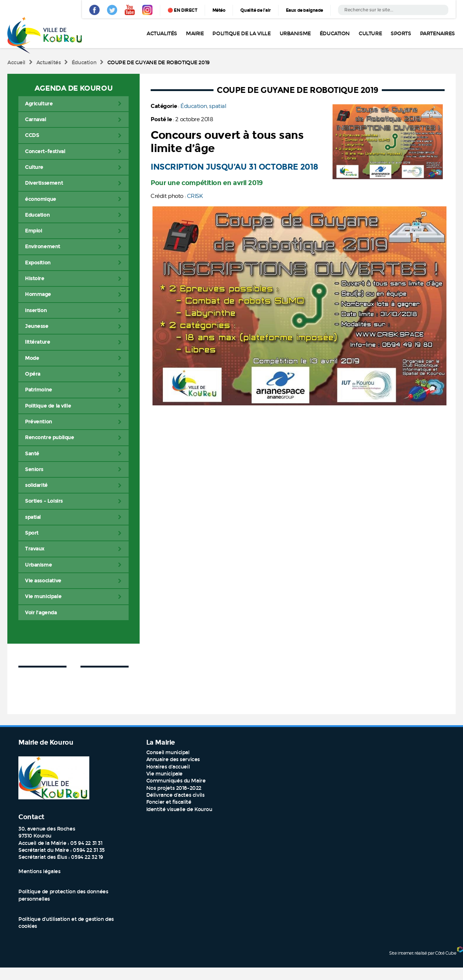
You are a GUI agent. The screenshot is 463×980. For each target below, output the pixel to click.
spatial (218, 106)
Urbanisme (295, 34)
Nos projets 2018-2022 (174, 788)
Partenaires (437, 34)
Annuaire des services (173, 760)
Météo (219, 10)
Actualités (162, 34)
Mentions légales (39, 871)
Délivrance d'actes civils (175, 795)
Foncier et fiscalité (169, 802)
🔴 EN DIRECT (182, 10)
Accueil (16, 63)
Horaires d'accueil (168, 767)
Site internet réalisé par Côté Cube (423, 953)
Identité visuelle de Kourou (179, 809)
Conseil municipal (168, 753)
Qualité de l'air (255, 10)
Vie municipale (164, 774)
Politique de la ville (241, 34)
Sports (401, 34)
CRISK (195, 196)
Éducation (335, 34)
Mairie (195, 34)
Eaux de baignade (304, 10)
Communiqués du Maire (176, 781)
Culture (370, 34)
